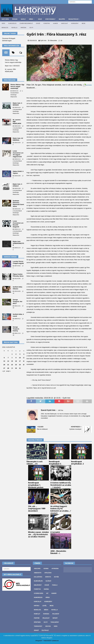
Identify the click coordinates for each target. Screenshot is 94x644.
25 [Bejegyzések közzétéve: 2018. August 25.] (24, 365)
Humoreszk (38, 597)
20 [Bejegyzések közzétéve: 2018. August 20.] (4, 365)
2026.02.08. (18, 176)
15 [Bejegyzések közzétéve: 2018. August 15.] (12, 361)
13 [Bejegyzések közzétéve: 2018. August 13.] (4, 361)
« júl (4, 371)
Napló (23, 19)
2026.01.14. (18, 229)
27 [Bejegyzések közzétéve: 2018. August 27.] (4, 368)
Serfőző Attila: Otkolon (18, 288)
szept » (8, 371)
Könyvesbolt (50, 19)
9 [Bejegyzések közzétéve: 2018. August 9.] (16, 358)
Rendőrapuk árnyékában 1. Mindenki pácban (36, 485)
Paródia (23, 28)
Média (46, 610)
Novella (14, 28)
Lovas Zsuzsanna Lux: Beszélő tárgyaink (18, 224)
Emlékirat (38, 585)
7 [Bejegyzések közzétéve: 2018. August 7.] (8, 358)
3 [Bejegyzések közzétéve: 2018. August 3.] (20, 354)
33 (13, 335)
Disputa (48, 577)
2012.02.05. (18, 279)
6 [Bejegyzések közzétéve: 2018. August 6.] (4, 358)
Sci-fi (31, 28)
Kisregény (75, 23)
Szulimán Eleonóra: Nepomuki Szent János (18, 204)
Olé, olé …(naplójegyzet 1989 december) (37, 509)
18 (61, 40)
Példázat (46, 618)
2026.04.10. (15, 91)
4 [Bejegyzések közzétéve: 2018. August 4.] (24, 354)
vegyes (48, 626)
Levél (45, 606)
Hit (47, 593)
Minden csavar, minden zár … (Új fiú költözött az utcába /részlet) (38, 534)
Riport (55, 618)
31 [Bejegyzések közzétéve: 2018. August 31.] (20, 368)
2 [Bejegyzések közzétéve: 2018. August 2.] (16, 354)
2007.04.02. (18, 266)
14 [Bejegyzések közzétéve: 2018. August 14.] (8, 361)
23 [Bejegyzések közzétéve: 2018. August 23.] (16, 365)
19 (13, 308)
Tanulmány (55, 622)
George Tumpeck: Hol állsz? (17, 302)
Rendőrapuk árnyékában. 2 (77, 463)
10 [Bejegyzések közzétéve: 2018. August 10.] (20, 358)
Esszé (38, 23)
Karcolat (65, 23)
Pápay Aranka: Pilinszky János (18, 275)
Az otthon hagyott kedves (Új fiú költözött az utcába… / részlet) (61, 510)
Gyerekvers (39, 593)
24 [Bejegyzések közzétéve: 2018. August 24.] (20, 365)
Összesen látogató (9, 38)
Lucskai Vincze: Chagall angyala (18, 262)
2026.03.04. (18, 126)
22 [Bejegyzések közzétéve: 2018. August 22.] (12, 365)
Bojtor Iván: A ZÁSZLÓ (17, 185)
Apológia (48, 573)
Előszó (48, 581)
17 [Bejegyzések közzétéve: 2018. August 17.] (20, 361)
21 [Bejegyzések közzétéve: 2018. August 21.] (8, 365)
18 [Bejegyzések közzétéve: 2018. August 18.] (24, 361)
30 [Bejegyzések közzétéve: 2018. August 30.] (16, 368)
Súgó (40, 19)
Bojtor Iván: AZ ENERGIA (18, 139)
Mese (84, 23)
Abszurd (37, 569)
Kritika (37, 606)
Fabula (55, 585)
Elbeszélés (12, 23)
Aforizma (55, 569)
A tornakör (55, 532)
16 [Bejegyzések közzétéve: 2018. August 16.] (16, 361)
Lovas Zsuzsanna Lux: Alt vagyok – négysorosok (18, 154)
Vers (3, 23)
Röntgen (37, 622)
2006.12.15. (18, 333)
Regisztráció (74, 19)
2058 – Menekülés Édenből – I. (58, 552)
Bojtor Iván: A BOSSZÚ (12, 66)
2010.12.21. (18, 306)
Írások (15, 19)
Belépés (62, 19)
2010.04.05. (18, 291)
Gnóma (46, 589)
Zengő (36, 630)
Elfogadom (39, 641)
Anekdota (38, 573)
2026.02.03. (18, 209)
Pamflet (37, 614)
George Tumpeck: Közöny (16, 329)
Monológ (5, 28)
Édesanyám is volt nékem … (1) (35, 463)
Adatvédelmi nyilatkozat (51, 641)
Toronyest (38, 626)
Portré (37, 618)
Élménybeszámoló (26, 23)
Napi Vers (5, 19)
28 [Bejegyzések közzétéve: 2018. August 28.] (8, 368)
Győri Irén (43, 40)
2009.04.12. (18, 319)
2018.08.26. (33, 40)
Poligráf (56, 614)
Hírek (31, 19)
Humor (55, 23)
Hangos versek (10, 257)
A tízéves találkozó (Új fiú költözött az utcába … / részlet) (61, 485)
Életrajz (45, 630)
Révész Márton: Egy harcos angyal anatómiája (17, 86)
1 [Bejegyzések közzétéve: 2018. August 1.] (12, 354)
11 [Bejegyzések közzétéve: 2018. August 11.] (24, 358)
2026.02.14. (18, 159)
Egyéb (56, 577)
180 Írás (61, 410)
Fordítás (47, 23)
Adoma (46, 569)
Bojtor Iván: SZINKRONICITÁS (18, 243)
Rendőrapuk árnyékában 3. (55, 463)
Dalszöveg (38, 577)
